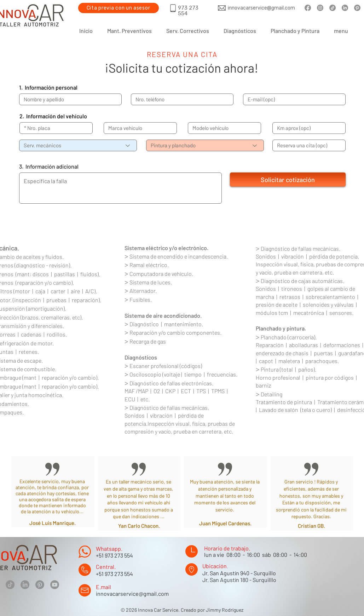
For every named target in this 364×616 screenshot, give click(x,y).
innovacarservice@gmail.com (132, 594)
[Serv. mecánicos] (78, 145)
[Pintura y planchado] (205, 145)
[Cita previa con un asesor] (119, 8)
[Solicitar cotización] (288, 180)
